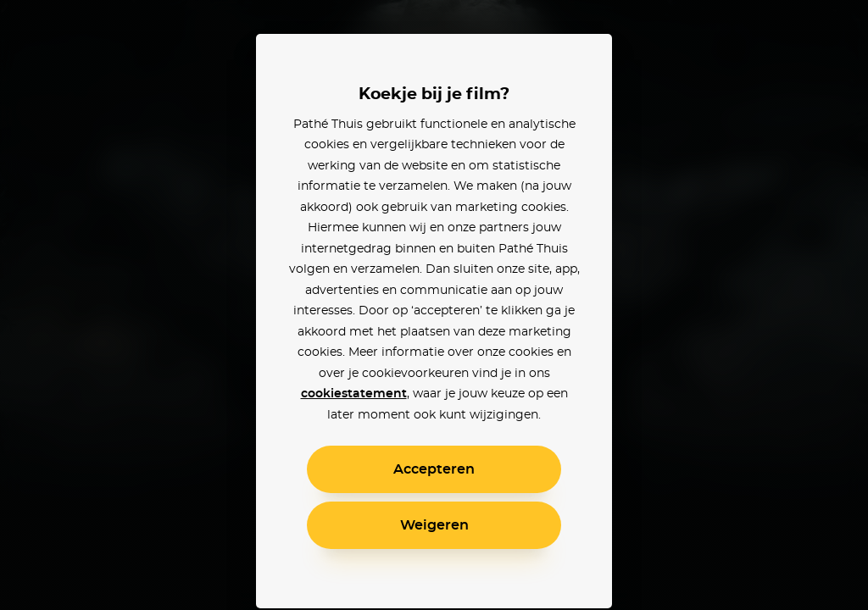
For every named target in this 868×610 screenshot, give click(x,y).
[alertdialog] (434, 305)
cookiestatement (354, 394)
